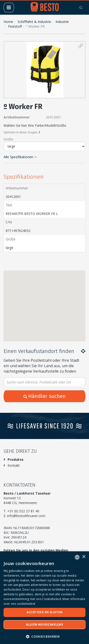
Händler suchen (45, 396)
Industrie (62, 22)
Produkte (16, 459)
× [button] (84, 557)
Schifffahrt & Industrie (34, 22)
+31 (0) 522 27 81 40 (23, 511)
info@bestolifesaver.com (26, 516)
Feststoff (15, 26)
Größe (8, 139)
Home (8, 22)
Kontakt (14, 465)
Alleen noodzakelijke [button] (44, 624)
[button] (81, 46)
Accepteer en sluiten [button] (45, 612)
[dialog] (44, 598)
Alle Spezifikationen (20, 157)
